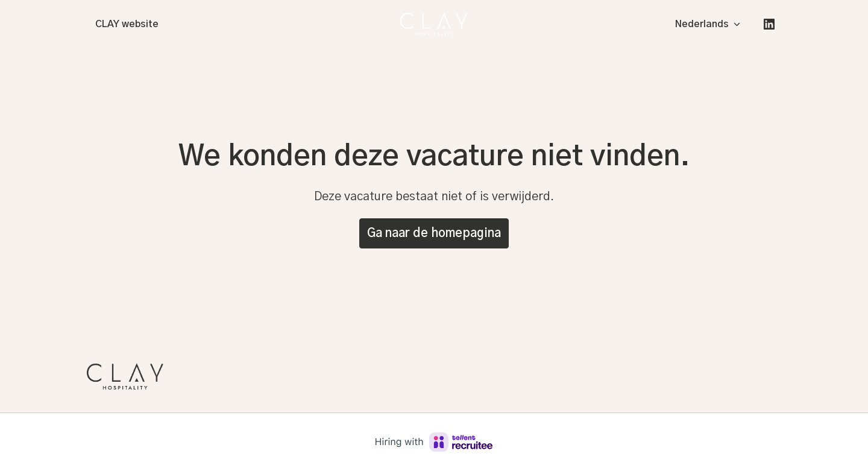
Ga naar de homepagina (434, 233)
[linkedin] (769, 24)
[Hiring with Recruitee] (434, 442)
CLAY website (127, 24)
